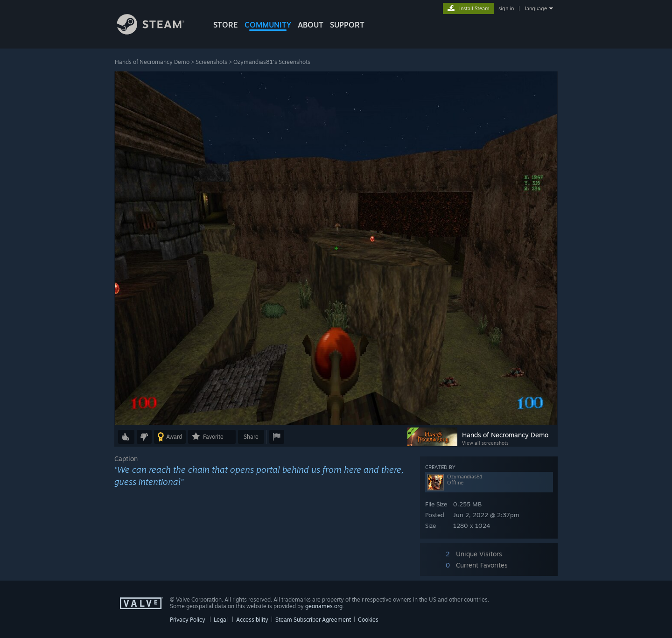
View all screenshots (485, 443)
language (536, 8)
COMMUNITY (268, 25)
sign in (506, 8)
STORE (226, 25)
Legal (221, 620)
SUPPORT (347, 25)
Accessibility (252, 620)
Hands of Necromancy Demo (152, 62)
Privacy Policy (188, 620)
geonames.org (324, 606)
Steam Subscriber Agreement (313, 620)
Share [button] (251, 437)
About (311, 25)
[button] (126, 437)
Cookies (368, 620)
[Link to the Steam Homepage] (158, 32)
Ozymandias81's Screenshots (272, 62)
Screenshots (211, 62)
